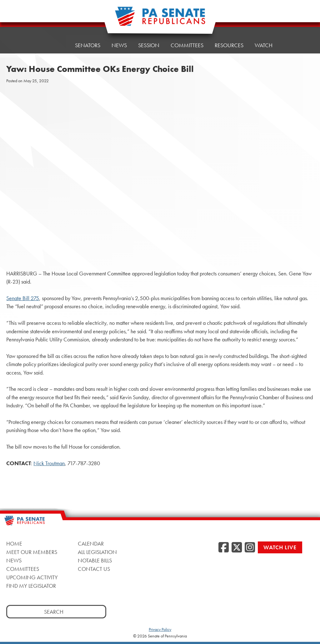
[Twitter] (237, 548)
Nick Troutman (49, 463)
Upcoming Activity (32, 577)
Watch (264, 45)
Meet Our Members (32, 552)
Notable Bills (95, 560)
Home (56, 45)
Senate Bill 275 (23, 298)
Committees (187, 45)
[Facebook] (224, 548)
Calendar (91, 543)
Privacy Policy (160, 629)
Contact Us (94, 569)
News (119, 45)
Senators (88, 45)
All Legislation (97, 552)
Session (149, 45)
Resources (229, 45)
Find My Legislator (31, 586)
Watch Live (280, 547)
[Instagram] (250, 548)
